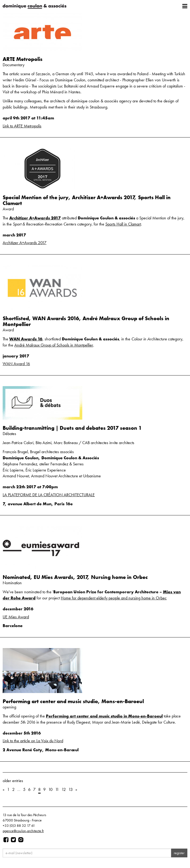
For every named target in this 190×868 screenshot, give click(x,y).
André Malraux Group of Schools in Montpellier (54, 345)
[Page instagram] (21, 840)
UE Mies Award (16, 617)
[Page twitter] (13, 840)
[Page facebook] (6, 840)
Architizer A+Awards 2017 (35, 218)
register (179, 853)
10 (50, 789)
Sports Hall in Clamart (123, 224)
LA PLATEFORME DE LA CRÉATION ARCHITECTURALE (49, 495)
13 (71, 789)
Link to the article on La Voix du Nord (33, 741)
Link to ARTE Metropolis (22, 126)
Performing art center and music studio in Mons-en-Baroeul (104, 716)
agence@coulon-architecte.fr (23, 831)
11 (57, 789)
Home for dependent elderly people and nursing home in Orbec (114, 598)
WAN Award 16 (16, 364)
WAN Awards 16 (26, 339)
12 (64, 789)
